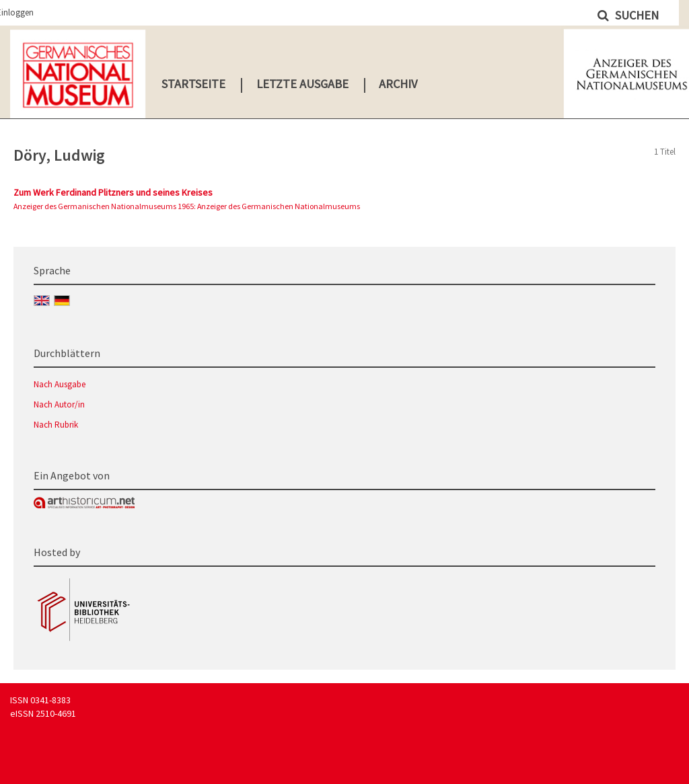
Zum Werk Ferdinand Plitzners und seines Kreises (113, 192)
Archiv (398, 84)
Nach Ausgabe (60, 384)
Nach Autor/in (59, 404)
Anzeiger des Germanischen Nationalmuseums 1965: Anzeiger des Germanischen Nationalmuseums (187, 206)
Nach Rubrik (56, 425)
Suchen (636, 15)
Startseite (193, 84)
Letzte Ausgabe (302, 84)
